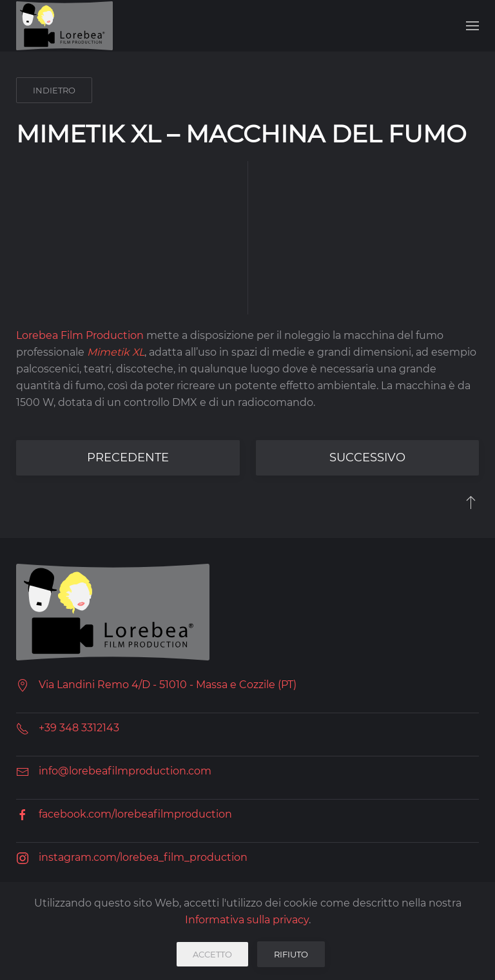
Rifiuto (291, 954)
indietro (54, 90)
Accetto (212, 954)
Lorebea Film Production (80, 335)
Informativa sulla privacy (247, 920)
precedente (128, 457)
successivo (367, 457)
